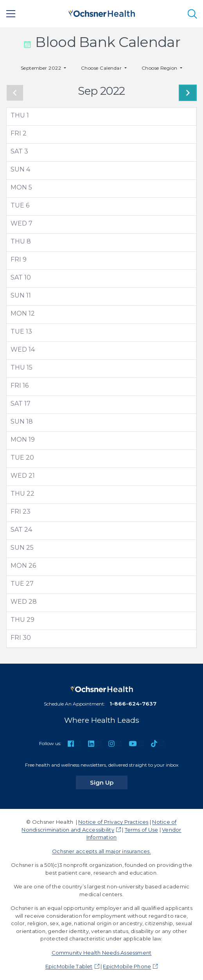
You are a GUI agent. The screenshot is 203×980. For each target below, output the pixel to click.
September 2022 (42, 68)
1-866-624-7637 (133, 704)
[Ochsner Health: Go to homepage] (102, 12)
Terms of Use (142, 830)
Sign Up (109, 782)
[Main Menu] (11, 14)
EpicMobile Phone (127, 966)
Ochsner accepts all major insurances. (101, 851)
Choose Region (160, 68)
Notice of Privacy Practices (113, 822)
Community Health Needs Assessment (102, 953)
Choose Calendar (102, 68)
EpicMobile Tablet (69, 966)
